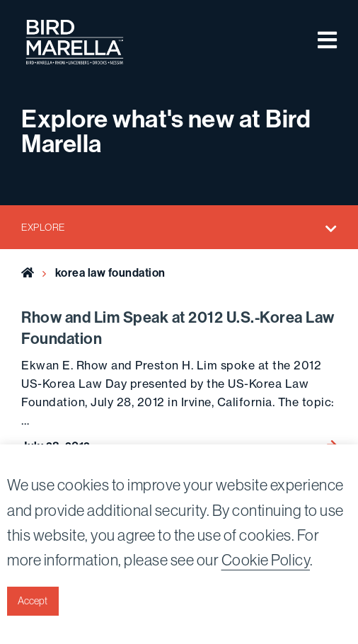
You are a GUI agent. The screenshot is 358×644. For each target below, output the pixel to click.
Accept (33, 601)
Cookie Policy (266, 560)
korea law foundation (110, 272)
